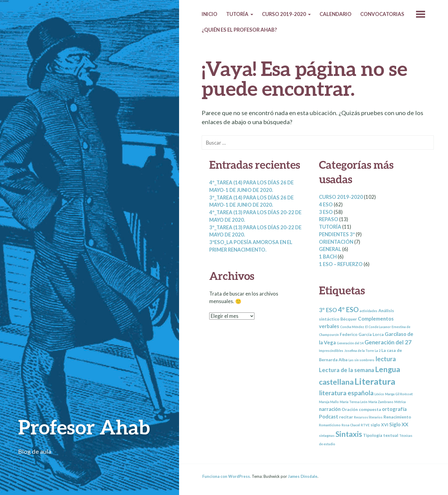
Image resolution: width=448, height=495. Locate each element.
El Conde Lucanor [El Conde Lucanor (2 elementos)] (378, 327)
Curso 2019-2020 (284, 14)
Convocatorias (382, 14)
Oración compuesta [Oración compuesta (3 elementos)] (361, 409)
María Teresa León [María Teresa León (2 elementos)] (354, 402)
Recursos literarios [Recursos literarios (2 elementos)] (368, 417)
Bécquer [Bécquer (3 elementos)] (349, 319)
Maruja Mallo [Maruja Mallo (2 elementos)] (329, 402)
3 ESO (326, 212)
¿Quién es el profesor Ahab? (239, 30)
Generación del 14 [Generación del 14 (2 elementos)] (350, 343)
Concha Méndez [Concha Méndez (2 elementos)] (352, 327)
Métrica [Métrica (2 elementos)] (400, 402)
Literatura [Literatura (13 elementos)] (375, 381)
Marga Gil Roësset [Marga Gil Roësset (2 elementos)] (399, 394)
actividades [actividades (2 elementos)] (369, 311)
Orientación (336, 242)
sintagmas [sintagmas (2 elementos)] (327, 435)
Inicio (210, 14)
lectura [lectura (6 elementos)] (386, 359)
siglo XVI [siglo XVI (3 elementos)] (379, 425)
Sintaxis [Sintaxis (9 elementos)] (349, 434)
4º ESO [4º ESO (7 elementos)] (348, 310)
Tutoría (237, 14)
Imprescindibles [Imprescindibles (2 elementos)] (331, 351)
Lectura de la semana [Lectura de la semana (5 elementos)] (347, 370)
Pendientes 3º (337, 234)
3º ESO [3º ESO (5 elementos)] (328, 310)
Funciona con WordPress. (227, 476)
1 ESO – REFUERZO (341, 264)
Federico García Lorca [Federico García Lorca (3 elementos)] (362, 334)
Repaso (329, 219)
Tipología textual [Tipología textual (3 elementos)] (381, 435)
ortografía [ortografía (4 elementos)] (394, 409)
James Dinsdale (303, 476)
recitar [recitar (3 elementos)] (346, 417)
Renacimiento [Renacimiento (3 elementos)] (397, 417)
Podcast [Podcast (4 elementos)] (329, 417)
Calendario (336, 14)
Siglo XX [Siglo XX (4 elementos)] (399, 424)
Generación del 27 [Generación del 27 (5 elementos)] (388, 342)
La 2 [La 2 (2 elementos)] (378, 351)
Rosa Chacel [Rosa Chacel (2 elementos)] (351, 425)
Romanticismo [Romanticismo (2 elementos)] (330, 425)
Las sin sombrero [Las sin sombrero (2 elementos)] (361, 360)
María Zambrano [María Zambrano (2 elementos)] (381, 402)
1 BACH (328, 257)
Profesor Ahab (84, 427)
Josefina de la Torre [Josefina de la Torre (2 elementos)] (359, 351)
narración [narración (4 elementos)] (330, 409)
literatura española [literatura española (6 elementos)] (346, 393)
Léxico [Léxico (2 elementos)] (379, 394)
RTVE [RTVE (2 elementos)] (365, 425)
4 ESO (326, 205)
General (330, 249)
